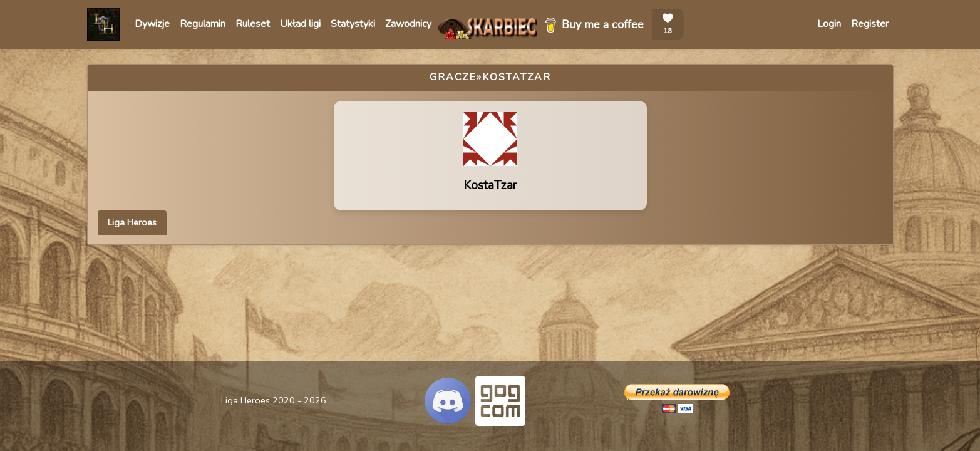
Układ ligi (300, 24)
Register (870, 24)
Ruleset (253, 24)
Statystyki (353, 24)
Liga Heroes (132, 222)
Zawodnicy (408, 24)
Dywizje (152, 24)
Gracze (453, 77)
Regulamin (203, 24)
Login (829, 24)
